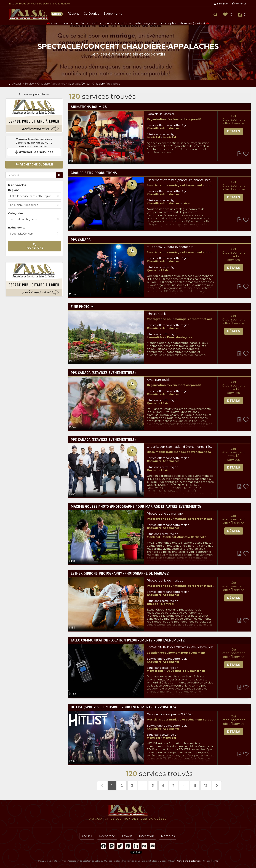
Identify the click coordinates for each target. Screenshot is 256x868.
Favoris (127, 836)
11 (195, 786)
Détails (234, 131)
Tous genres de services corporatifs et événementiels (40, 4)
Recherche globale (34, 165)
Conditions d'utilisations (189, 861)
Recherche (34, 246)
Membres (239, 4)
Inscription (222, 4)
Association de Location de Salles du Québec (28, 14)
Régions (73, 14)
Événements (113, 14)
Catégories (91, 14)
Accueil (87, 836)
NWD (215, 861)
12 (206, 786)
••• (184, 786)
